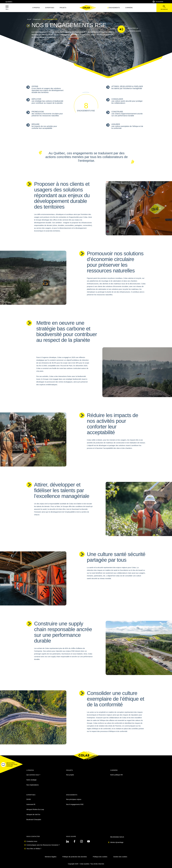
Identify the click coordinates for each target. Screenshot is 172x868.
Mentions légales (51, 857)
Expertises (50, 8)
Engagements (114, 8)
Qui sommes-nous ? (33, 775)
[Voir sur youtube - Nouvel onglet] (89, 841)
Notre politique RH (116, 775)
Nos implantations (33, 785)
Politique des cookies (100, 857)
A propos (36, 8)
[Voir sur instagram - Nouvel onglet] (82, 841)
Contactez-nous (32, 841)
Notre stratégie (31, 780)
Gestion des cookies (120, 857)
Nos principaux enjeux (74, 799)
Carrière (129, 8)
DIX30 (29, 799)
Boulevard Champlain (34, 820)
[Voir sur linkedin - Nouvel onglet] (67, 841)
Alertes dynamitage (117, 842)
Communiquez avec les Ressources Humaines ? (43, 845)
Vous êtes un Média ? (34, 849)
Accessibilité (158, 2)
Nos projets (70, 775)
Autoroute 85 (31, 804)
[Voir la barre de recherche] (164, 8)
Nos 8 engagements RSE (75, 804)
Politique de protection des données (75, 857)
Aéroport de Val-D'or (33, 814)
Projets (63, 8)
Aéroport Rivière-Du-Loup (35, 809)
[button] (7, 8)
